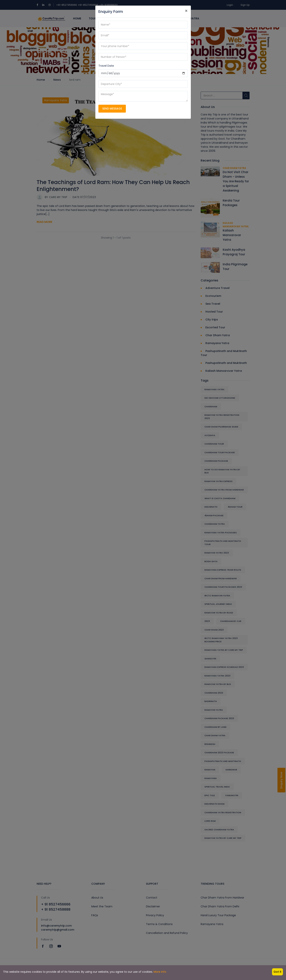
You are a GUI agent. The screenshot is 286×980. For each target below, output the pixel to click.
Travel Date (106, 66)
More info (160, 972)
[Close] (186, 11)
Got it (277, 972)
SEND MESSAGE (112, 109)
